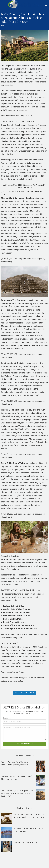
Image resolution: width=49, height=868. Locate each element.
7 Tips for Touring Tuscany (25, 842)
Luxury (3, 25)
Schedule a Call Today (25, 693)
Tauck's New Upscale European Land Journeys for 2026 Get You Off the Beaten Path (17, 793)
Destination (7, 718)
